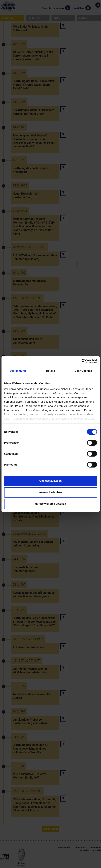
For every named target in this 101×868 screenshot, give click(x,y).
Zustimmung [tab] (18, 371)
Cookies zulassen (51, 481)
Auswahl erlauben (50, 492)
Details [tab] (51, 371)
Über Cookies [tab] (83, 371)
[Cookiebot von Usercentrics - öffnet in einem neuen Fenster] (81, 361)
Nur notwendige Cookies (51, 504)
